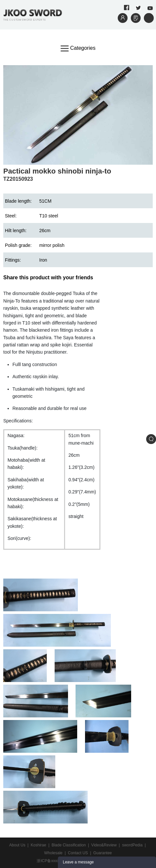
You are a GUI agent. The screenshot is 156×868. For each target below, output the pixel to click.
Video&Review (104, 845)
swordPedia (132, 845)
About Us (17, 845)
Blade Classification (69, 845)
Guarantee (103, 853)
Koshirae (38, 845)
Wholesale (53, 853)
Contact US (78, 853)
